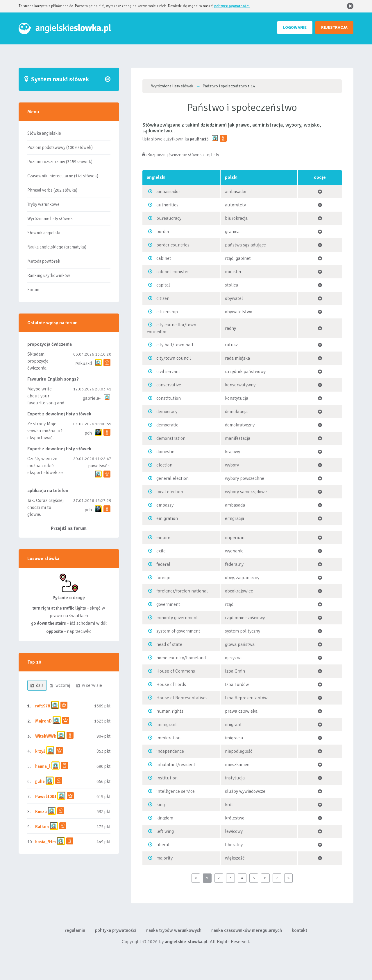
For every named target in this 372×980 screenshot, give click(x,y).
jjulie (40, 781)
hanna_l (43, 766)
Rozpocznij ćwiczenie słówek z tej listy (181, 155)
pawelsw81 (99, 466)
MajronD (43, 721)
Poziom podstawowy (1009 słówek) (60, 147)
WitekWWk (46, 736)
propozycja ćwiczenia (50, 344)
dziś (37, 685)
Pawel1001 (46, 797)
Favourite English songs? (53, 379)
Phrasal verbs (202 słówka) (52, 190)
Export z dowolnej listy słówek (59, 414)
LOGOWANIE (295, 27)
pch (88, 433)
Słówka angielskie (44, 133)
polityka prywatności (116, 930)
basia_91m (45, 842)
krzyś (41, 751)
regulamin (75, 930)
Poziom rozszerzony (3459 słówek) (60, 162)
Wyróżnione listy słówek (50, 219)
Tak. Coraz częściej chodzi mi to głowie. (45, 507)
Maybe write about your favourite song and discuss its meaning (46, 403)
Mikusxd (84, 363)
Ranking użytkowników (49, 275)
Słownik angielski (44, 233)
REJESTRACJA (334, 27)
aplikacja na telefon (48, 491)
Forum (33, 290)
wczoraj (60, 685)
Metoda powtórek (44, 261)
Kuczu (41, 812)
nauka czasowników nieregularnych (247, 930)
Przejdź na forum (69, 528)
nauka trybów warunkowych (174, 930)
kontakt (299, 930)
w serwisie (89, 685)
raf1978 (43, 706)
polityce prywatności (232, 6)
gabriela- (92, 398)
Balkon (42, 827)
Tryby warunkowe (43, 204)
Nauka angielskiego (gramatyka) (57, 247)
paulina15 (199, 139)
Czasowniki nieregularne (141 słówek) (63, 176)
